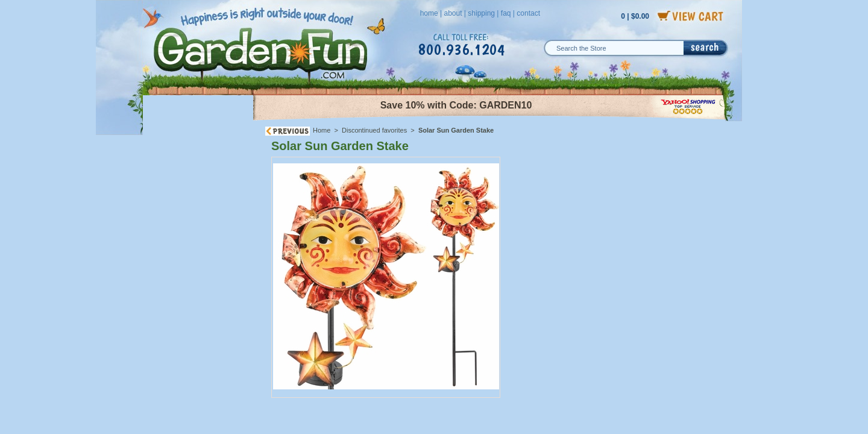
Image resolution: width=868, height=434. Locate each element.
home (429, 13)
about (453, 13)
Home (322, 130)
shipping (481, 13)
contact (528, 13)
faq (506, 13)
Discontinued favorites (374, 130)
